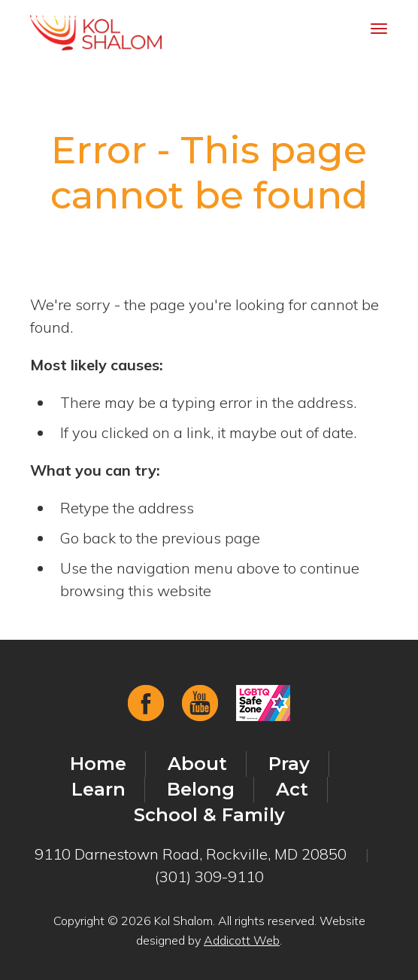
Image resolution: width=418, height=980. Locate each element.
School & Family (209, 815)
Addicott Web (242, 940)
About (197, 764)
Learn (98, 789)
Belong (201, 789)
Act (292, 789)
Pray (289, 764)
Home (98, 764)
